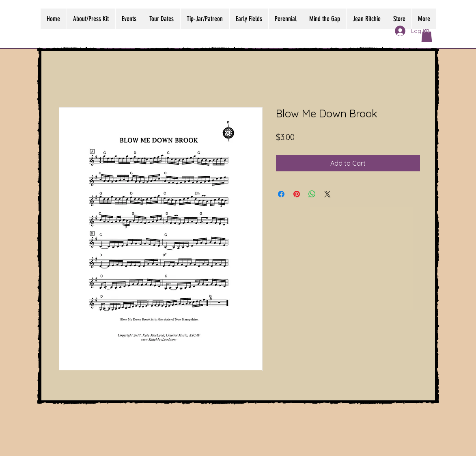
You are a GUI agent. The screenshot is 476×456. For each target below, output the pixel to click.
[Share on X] (327, 194)
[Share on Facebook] (281, 194)
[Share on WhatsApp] (312, 194)
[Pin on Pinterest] (297, 194)
